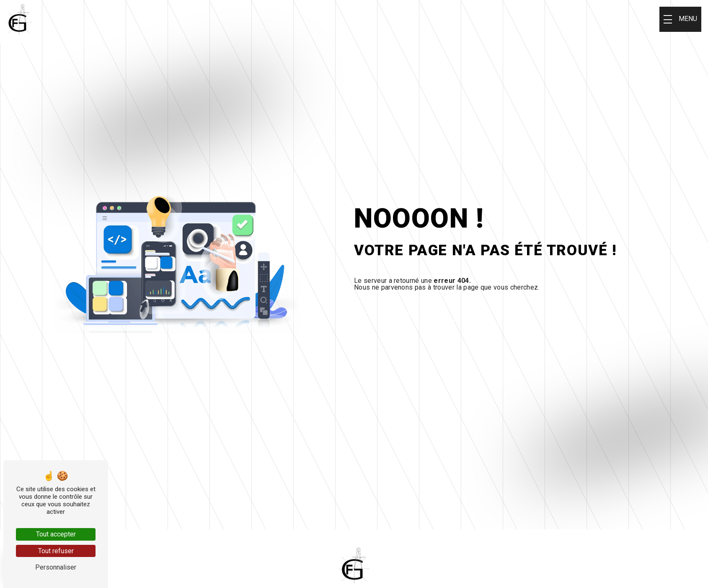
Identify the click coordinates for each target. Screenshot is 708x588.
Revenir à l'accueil (419, 312)
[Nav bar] (680, 19)
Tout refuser (56, 551)
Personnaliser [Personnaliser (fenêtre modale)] (56, 567)
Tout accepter (56, 534)
